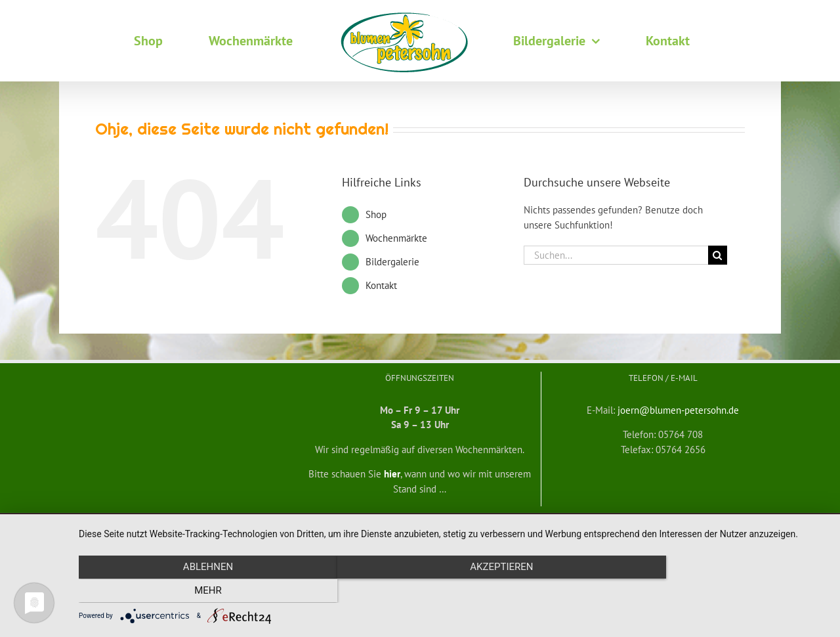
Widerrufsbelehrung (325, 524)
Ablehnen (191, 592)
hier (392, 474)
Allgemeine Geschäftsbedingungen (228, 524)
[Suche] (718, 255)
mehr (715, 592)
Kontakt (381, 285)
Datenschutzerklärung (592, 524)
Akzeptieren (453, 592)
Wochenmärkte (396, 238)
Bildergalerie (392, 262)
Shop (376, 214)
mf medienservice (520, 524)
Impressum (653, 524)
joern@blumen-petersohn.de (678, 410)
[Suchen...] (616, 255)
